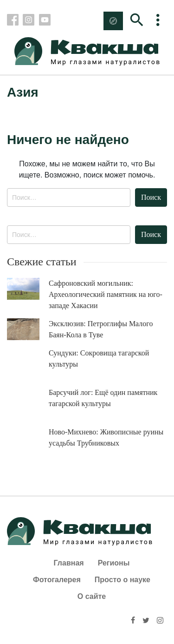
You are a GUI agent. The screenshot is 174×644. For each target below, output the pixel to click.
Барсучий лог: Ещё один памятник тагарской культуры (103, 398)
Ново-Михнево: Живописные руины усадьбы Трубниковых (106, 437)
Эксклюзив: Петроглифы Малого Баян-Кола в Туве (101, 329)
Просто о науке (122, 580)
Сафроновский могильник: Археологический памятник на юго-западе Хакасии (106, 294)
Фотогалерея (57, 580)
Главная (69, 563)
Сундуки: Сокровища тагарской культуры (99, 358)
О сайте (92, 596)
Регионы (114, 563)
